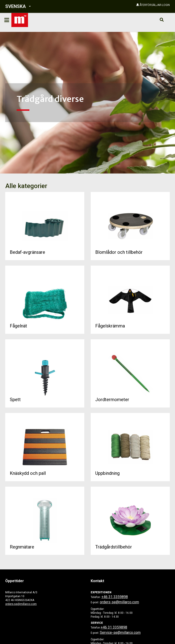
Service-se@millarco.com (120, 633)
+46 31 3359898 (115, 597)
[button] (38, 6)
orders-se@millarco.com (21, 604)
